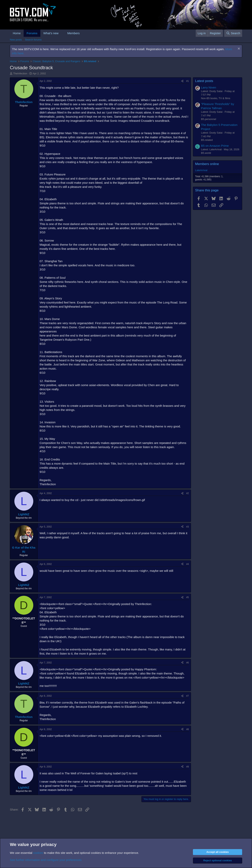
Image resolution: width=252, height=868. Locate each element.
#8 (188, 729)
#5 (188, 597)
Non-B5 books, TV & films (216, 98)
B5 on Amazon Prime (215, 146)
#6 (188, 663)
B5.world (206, 153)
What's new (51, 33)
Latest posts (204, 81)
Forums (32, 33)
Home (17, 33)
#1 (188, 81)
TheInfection (20, 73)
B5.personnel (209, 119)
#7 (188, 696)
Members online (207, 164)
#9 (188, 767)
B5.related (207, 140)
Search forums (33, 40)
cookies (38, 853)
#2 (188, 493)
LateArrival (201, 170)
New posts (16, 40)
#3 (188, 527)
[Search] (233, 33)
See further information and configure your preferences (46, 860)
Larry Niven (209, 87)
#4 (188, 564)
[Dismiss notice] (238, 49)
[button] (62, 33)
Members (74, 33)
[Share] (182, 81)
